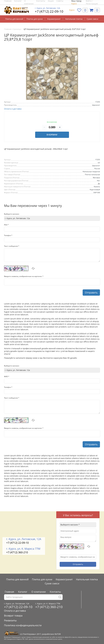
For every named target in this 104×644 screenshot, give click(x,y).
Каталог (23, 592)
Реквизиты (10, 620)
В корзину (52, 135)
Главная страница (13, 29)
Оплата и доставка (13, 109)
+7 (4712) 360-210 (17, 552)
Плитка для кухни (35, 19)
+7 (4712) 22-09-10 (49, 11)
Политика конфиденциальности (23, 625)
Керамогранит (54, 19)
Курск (74, 4)
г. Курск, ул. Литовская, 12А (47, 8)
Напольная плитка (74, 19)
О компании (39, 592)
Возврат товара (13, 616)
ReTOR (58, 634)
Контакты (55, 592)
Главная (9, 592)
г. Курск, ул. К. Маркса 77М (23, 549)
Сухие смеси (92, 19)
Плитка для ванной (14, 19)
